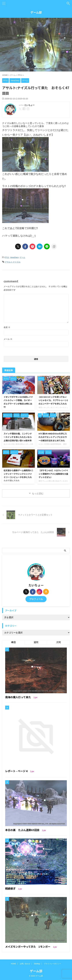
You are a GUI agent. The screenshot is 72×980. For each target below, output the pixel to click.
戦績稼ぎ (11, 888)
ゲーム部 (36, 12)
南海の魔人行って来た (18, 697)
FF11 (7, 257)
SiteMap (37, 964)
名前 (7, 327)
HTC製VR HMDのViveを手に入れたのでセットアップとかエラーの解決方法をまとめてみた (53, 437)
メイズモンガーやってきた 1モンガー (28, 946)
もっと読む (38, 493)
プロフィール (36, 599)
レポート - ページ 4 (17, 771)
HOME (14, 964)
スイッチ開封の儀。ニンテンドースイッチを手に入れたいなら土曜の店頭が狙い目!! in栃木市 (18, 437)
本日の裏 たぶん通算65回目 (23, 830)
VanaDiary (14, 257)
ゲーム (22, 257)
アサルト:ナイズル (13, 262)
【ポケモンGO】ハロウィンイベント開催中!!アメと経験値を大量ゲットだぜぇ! (53, 474)
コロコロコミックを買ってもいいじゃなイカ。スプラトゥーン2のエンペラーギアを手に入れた (53, 400)
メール (8, 339)
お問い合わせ (25, 964)
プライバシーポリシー (52, 964)
